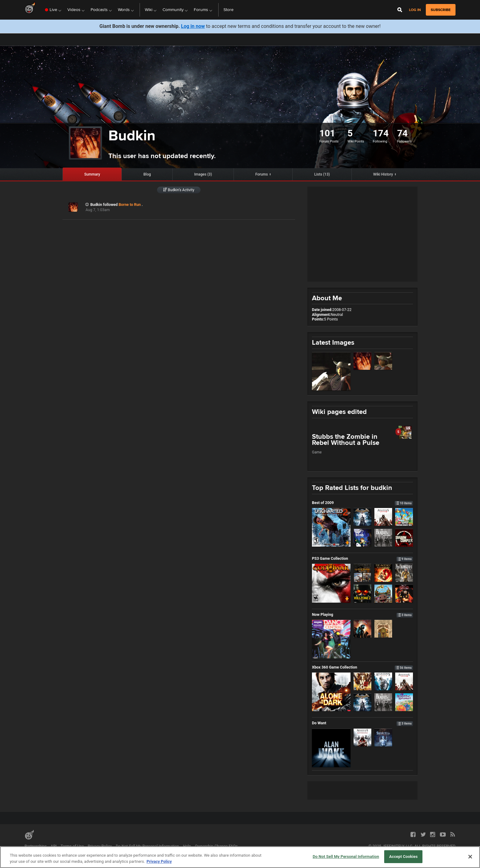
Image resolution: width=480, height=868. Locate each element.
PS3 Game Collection (362, 558)
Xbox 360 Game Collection (362, 667)
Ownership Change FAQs (216, 846)
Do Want (362, 723)
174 (381, 133)
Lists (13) (322, 174)
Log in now (193, 26)
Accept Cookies (403, 857)
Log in (415, 10)
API (54, 846)
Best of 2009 (362, 503)
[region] (240, 857)
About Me (327, 298)
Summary (92, 174)
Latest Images (333, 342)
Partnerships (36, 846)
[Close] (470, 857)
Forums (262, 174)
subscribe (441, 10)
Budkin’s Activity (179, 190)
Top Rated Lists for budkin (352, 488)
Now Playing (362, 614)
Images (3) (203, 174)
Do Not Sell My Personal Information (147, 846)
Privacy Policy (100, 846)
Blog (147, 174)
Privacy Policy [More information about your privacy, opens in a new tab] (159, 861)
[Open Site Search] (400, 10)
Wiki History (383, 174)
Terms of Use (72, 846)
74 (402, 133)
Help (187, 846)
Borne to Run (130, 205)
